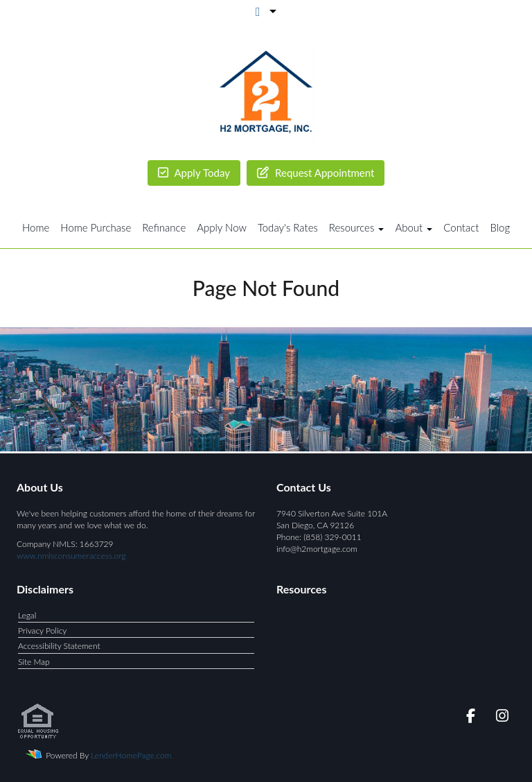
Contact (461, 227)
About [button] (414, 227)
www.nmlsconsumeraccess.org (71, 556)
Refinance (164, 227)
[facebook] (467, 718)
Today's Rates (288, 227)
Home (36, 227)
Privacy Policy (42, 631)
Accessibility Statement (59, 646)
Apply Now (222, 227)
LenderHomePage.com (131, 755)
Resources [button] (357, 227)
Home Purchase (96, 227)
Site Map (34, 662)
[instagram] (500, 718)
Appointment (316, 173)
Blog (500, 227)
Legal (27, 615)
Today (194, 173)
